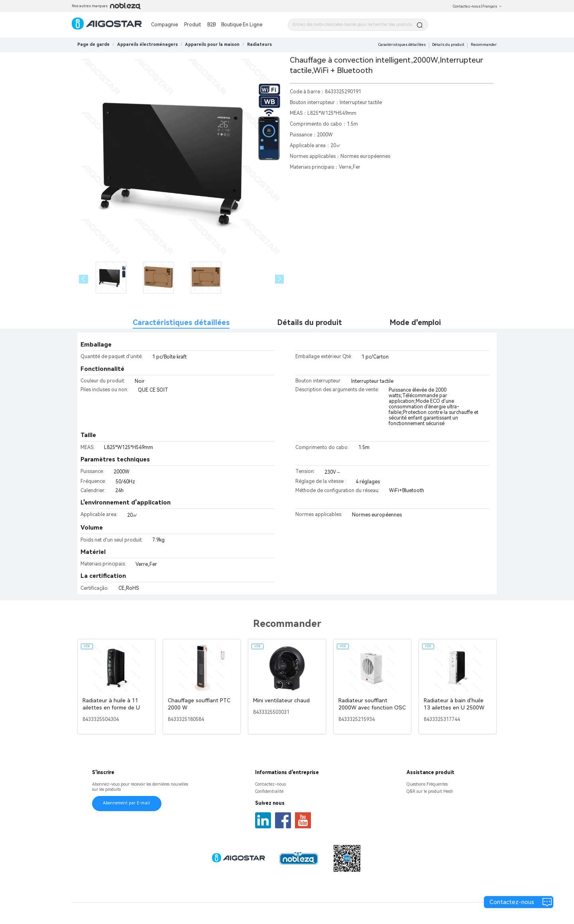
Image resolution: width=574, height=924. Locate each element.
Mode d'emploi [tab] (415, 322)
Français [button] (492, 6)
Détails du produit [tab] (310, 322)
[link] (147, 44)
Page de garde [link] (93, 44)
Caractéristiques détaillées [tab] (181, 322)
